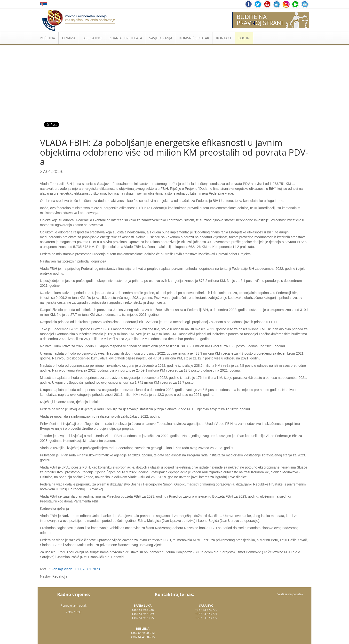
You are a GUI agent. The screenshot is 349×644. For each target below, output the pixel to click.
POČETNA (47, 38)
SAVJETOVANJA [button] (161, 38)
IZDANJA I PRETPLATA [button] (125, 38)
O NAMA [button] (69, 38)
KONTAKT (224, 38)
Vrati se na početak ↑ (291, 594)
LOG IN (244, 38)
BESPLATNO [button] (92, 38)
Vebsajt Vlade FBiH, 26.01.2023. (76, 569)
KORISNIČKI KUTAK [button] (194, 38)
